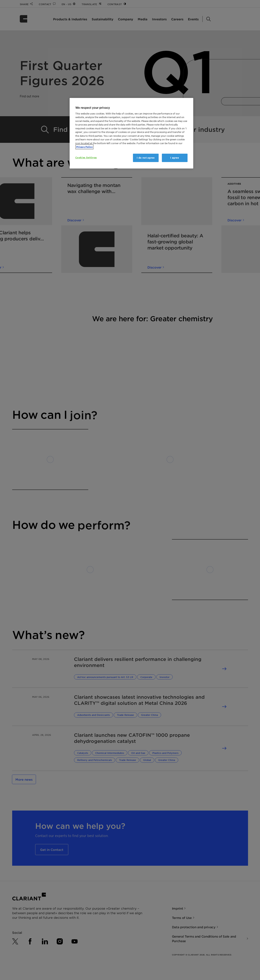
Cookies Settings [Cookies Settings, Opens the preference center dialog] (86, 158)
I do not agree (146, 158)
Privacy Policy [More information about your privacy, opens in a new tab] (84, 147)
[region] (131, 133)
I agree (175, 158)
